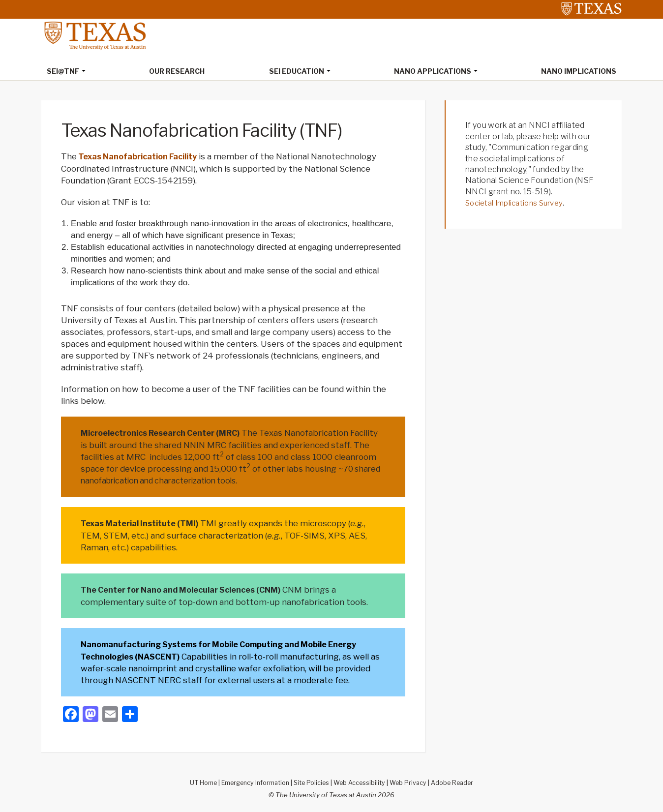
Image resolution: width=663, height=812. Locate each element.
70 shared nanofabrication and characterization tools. (191, 480)
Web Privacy (412, 781)
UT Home (197, 781)
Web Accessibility (361, 781)
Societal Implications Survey (518, 203)
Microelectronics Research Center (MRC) (168, 433)
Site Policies (311, 781)
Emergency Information (252, 781)
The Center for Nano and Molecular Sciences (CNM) (191, 589)
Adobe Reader (458, 781)
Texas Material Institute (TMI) (144, 523)
